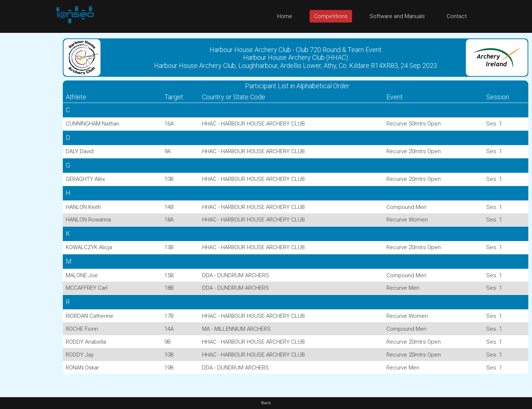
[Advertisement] (30, 144)
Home (285, 16)
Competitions (331, 16)
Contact (457, 16)
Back (266, 403)
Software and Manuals (397, 16)
